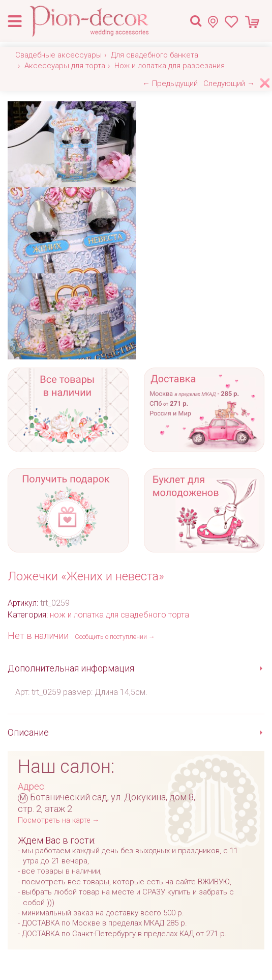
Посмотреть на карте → (58, 820)
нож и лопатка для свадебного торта (119, 615)
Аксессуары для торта (65, 66)
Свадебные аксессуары (58, 55)
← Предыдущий (170, 83)
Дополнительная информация (71, 668)
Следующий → (229, 83)
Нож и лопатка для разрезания (170, 66)
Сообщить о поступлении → (115, 637)
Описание (28, 732)
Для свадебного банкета (155, 55)
